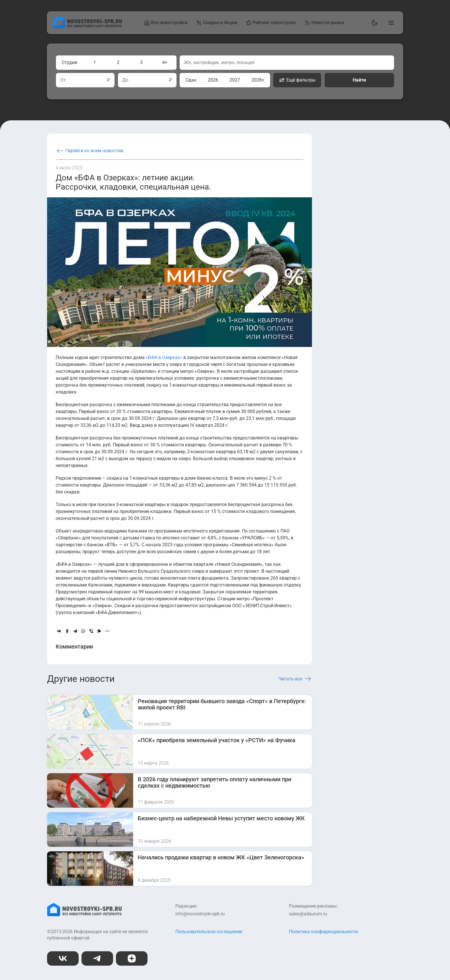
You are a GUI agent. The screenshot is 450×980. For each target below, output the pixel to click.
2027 (235, 80)
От (63, 80)
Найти (359, 80)
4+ (165, 62)
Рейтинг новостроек (271, 23)
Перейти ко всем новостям (90, 151)
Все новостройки (166, 23)
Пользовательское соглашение (209, 932)
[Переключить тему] (373, 23)
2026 (213, 80)
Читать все (295, 679)
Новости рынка (324, 23)
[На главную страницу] (88, 27)
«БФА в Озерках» (164, 357)
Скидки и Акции (217, 23)
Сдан (191, 80)
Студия (69, 62)
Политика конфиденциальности (323, 932)
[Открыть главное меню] (390, 23)
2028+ (258, 80)
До (125, 80)
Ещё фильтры (297, 80)
